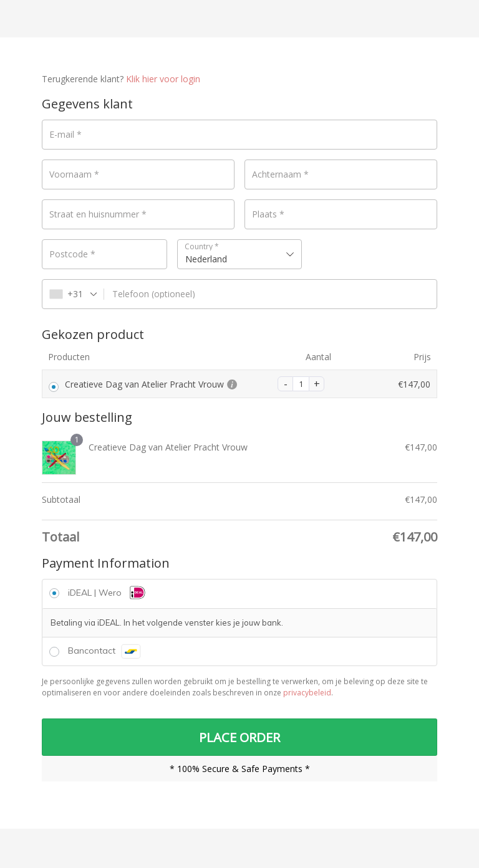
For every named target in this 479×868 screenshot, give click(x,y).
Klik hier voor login (163, 79)
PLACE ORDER (239, 738)
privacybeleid (307, 693)
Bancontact (104, 651)
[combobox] (240, 254)
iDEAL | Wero (108, 593)
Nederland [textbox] (206, 259)
